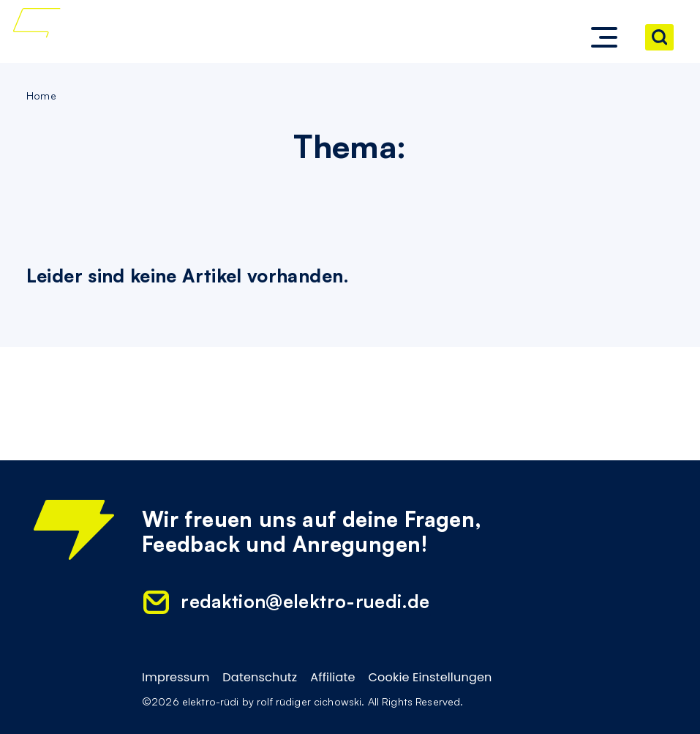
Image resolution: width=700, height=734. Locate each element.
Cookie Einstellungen (430, 678)
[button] (604, 37)
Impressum (176, 678)
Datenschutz (260, 678)
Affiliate (332, 678)
